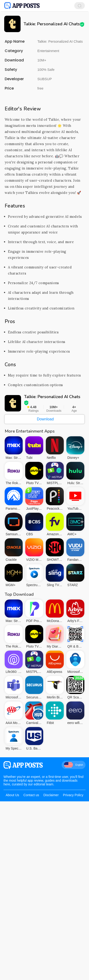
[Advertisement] (44, 140)
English (74, 854)
